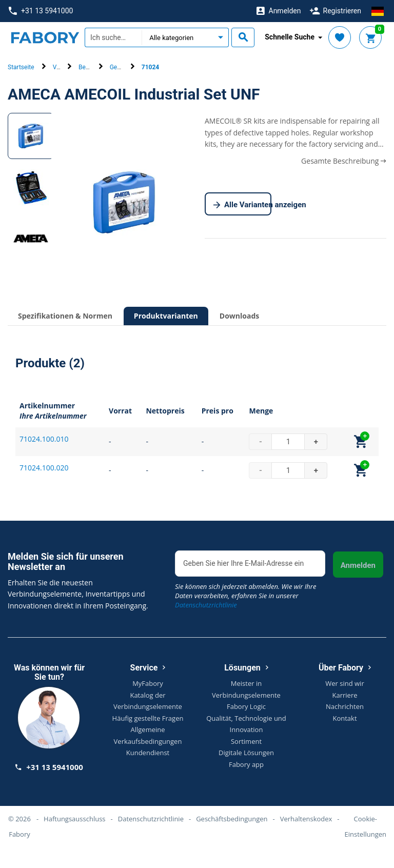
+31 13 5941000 (41, 11)
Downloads (239, 316)
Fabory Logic (246, 706)
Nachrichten (345, 706)
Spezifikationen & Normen (65, 316)
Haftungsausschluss (74, 819)
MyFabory (148, 683)
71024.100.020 (44, 468)
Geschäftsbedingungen (232, 819)
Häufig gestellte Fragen (148, 718)
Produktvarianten (166, 316)
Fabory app (246, 764)
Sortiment (246, 741)
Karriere (344, 695)
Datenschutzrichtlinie (206, 605)
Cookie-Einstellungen (366, 826)
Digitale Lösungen (246, 753)
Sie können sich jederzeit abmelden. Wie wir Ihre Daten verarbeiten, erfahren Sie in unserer (245, 596)
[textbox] (113, 37)
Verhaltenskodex (306, 819)
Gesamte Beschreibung (344, 161)
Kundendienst (148, 753)
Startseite (21, 67)
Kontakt (344, 718)
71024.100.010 (44, 439)
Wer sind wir (344, 683)
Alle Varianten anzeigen (242, 205)
